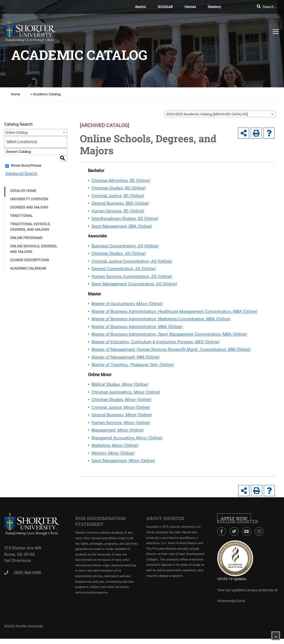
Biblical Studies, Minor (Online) (120, 384)
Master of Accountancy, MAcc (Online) (127, 304)
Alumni (140, 7)
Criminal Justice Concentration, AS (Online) (132, 261)
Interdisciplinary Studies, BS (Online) (125, 219)
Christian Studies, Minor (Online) (121, 400)
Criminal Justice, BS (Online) (118, 196)
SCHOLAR (165, 7)
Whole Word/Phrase (26, 158)
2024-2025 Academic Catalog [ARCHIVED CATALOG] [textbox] (207, 114)
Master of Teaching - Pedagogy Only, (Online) (133, 365)
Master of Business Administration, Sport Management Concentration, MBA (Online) (169, 334)
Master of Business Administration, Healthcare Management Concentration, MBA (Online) (174, 311)
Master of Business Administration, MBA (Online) (137, 327)
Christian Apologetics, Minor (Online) (126, 392)
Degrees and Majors (29, 199)
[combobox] (220, 114)
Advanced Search (20, 165)
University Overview (29, 191)
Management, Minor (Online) (118, 430)
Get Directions (17, 561)
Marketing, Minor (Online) (115, 445)
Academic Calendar (28, 260)
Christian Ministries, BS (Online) (121, 181)
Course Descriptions (30, 252)
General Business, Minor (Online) (122, 415)
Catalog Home (23, 182)
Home (15, 94)
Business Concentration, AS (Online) (125, 246)
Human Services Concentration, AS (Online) (132, 277)
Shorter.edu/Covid (231, 601)
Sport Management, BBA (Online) (122, 226)
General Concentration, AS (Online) (124, 269)
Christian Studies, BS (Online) (119, 188)
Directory (214, 7)
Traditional (21, 207)
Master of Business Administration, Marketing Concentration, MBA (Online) (161, 319)
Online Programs (26, 230)
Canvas (190, 7)
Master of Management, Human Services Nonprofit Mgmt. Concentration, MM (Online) (171, 349)
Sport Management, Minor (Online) (123, 461)
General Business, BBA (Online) (120, 203)
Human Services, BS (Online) (118, 211)
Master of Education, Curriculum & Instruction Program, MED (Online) (155, 342)
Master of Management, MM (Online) (125, 357)
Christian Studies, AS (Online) (119, 253)
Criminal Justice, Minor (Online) (121, 407)
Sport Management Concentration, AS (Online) (134, 284)
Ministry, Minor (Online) (113, 453)
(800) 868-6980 (27, 573)
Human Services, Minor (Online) (121, 423)
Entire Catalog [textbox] (17, 132)
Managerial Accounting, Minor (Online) (127, 438)
